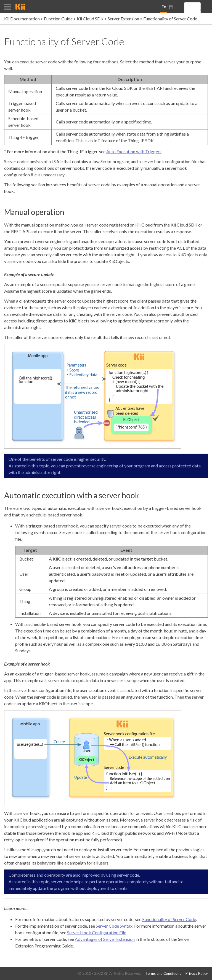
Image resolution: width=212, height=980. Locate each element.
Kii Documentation (22, 19)
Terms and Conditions (163, 974)
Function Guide (58, 19)
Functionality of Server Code (169, 919)
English (164, 9)
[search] (200, 10)
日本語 (171, 9)
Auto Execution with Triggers (134, 151)
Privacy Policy (197, 974)
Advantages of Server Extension (105, 939)
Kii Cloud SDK (90, 19)
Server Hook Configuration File (97, 932)
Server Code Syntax (114, 926)
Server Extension (123, 19)
